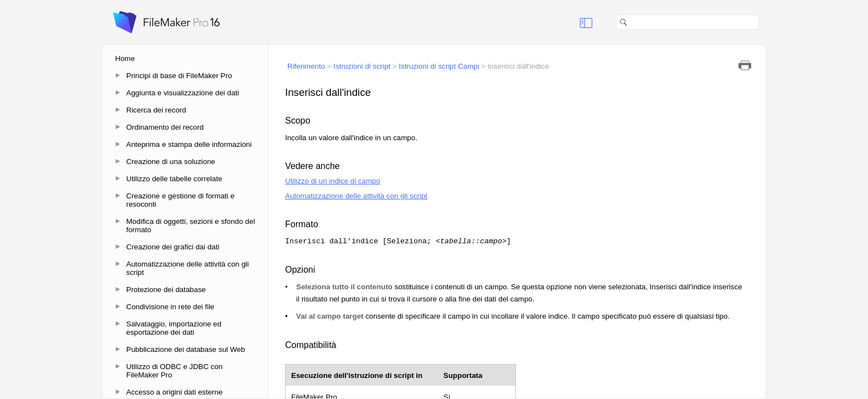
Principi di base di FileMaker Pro (179, 76)
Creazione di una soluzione (171, 162)
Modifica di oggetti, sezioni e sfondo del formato (191, 226)
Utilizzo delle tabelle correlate (174, 179)
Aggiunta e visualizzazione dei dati (183, 93)
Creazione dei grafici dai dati (173, 247)
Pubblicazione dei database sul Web (186, 349)
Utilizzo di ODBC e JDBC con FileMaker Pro (174, 371)
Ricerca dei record (156, 110)
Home (125, 58)
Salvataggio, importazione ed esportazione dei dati (174, 328)
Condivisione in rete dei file (170, 307)
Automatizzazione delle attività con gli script (188, 268)
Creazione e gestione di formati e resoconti (180, 200)
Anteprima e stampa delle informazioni (189, 144)
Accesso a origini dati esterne (174, 392)
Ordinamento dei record (165, 127)
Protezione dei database (166, 290)
